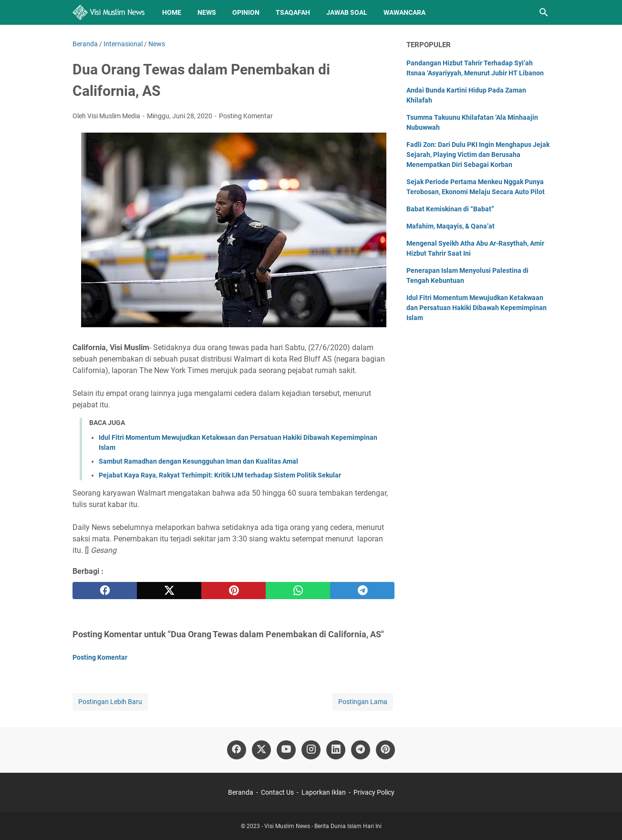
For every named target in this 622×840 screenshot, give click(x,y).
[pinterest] (233, 591)
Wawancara (404, 12)
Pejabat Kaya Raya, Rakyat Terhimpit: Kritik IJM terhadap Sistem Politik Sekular (220, 475)
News (207, 12)
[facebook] (105, 591)
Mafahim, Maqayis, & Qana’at (451, 226)
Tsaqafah (293, 12)
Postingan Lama (363, 702)
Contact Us (277, 792)
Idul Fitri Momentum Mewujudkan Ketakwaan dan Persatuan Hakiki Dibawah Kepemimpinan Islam (477, 308)
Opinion (246, 12)
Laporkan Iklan (324, 792)
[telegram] (362, 591)
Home (172, 12)
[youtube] (286, 750)
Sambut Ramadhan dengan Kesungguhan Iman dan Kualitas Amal (198, 461)
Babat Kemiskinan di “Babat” (450, 209)
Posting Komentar (246, 116)
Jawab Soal (347, 12)
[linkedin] (336, 750)
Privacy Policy (374, 792)
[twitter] (169, 591)
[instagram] (311, 750)
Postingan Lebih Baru (110, 702)
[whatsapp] (298, 591)
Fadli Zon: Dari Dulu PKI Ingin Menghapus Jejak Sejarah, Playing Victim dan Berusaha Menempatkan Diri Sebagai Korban (478, 155)
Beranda (241, 792)
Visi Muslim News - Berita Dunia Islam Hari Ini (323, 826)
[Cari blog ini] (544, 12)
